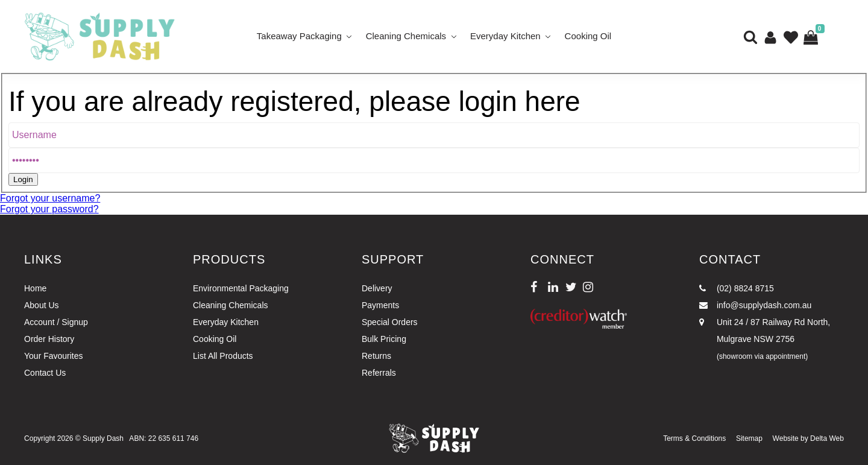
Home (35, 288)
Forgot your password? (49, 209)
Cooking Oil (588, 36)
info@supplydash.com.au (755, 305)
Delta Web (827, 438)
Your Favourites (54, 356)
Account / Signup (56, 322)
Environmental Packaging (241, 288)
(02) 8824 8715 (737, 288)
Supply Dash (103, 438)
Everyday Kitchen (505, 36)
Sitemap (749, 438)
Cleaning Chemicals (406, 36)
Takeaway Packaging (299, 36)
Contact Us (45, 373)
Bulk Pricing (384, 339)
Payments (380, 305)
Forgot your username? (50, 198)
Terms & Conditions (694, 438)
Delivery (377, 288)
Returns (376, 356)
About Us (42, 305)
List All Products (223, 356)
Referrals (379, 373)
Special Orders (390, 322)
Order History (49, 339)
